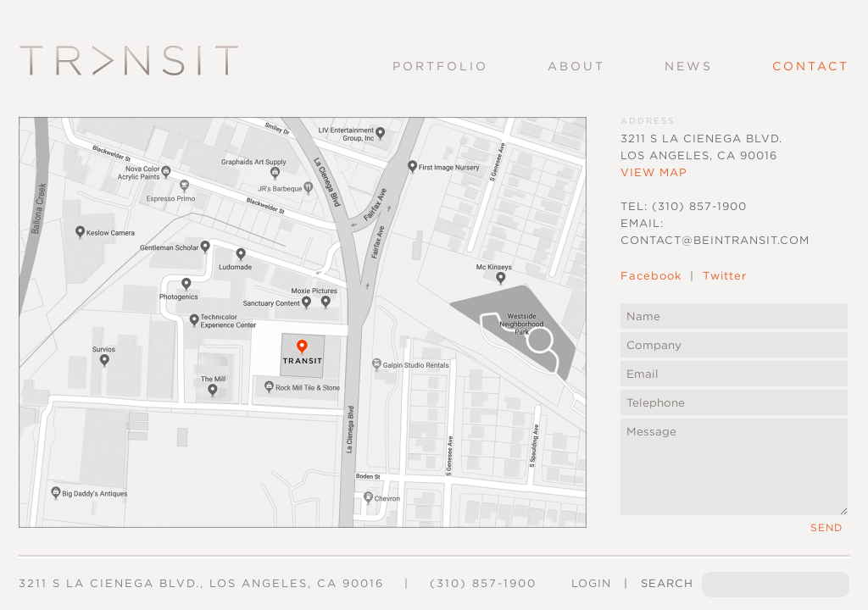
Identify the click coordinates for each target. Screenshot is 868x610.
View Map (654, 172)
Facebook (651, 276)
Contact (811, 66)
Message (734, 467)
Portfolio (440, 66)
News (689, 66)
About (576, 66)
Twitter (725, 276)
